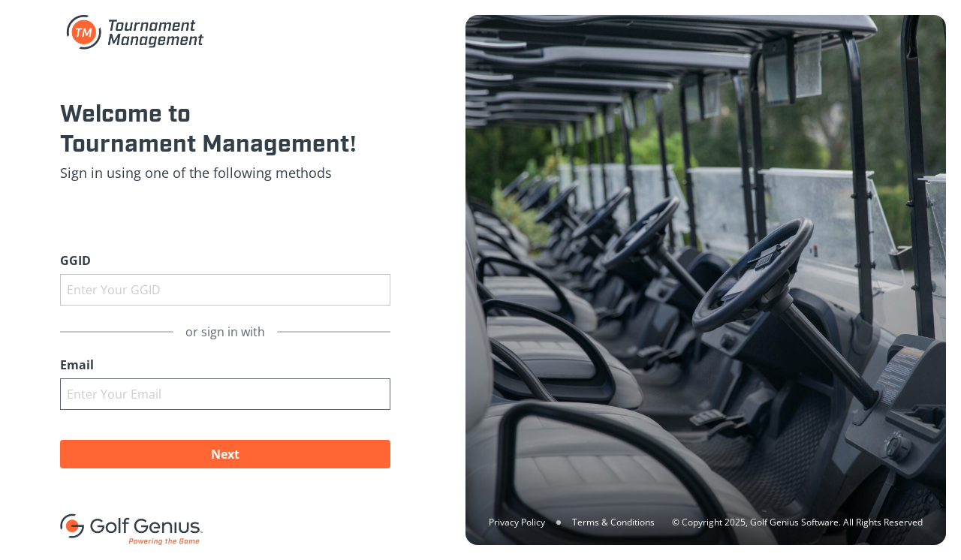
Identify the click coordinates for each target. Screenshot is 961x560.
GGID (75, 260)
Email (77, 365)
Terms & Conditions (613, 522)
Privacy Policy (517, 522)
